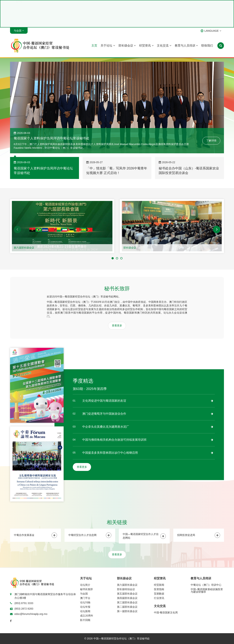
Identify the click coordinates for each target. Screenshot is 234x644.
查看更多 (117, 325)
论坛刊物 (85, 602)
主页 (94, 46)
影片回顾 (85, 620)
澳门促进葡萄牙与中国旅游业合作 (104, 414)
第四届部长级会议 (127, 598)
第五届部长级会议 (127, 594)
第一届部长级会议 (127, 611)
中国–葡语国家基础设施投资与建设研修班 (207, 591)
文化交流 (164, 46)
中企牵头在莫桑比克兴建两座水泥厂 (106, 427)
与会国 (84, 594)
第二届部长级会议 (127, 607)
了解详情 (211, 140)
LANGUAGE (211, 31)
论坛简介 (85, 585)
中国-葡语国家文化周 (166, 612)
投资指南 (159, 589)
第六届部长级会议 (24, 248)
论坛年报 (85, 607)
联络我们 (207, 46)
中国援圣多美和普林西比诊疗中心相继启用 (110, 453)
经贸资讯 (146, 46)
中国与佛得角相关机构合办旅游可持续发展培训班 (114, 440)
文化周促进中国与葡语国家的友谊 (104, 401)
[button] (17, 230)
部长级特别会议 (126, 589)
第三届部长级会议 (127, 602)
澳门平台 (85, 598)
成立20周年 (87, 616)
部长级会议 (127, 46)
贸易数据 (159, 594)
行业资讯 (159, 598)
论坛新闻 (85, 611)
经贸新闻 (159, 585)
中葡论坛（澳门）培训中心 (206, 585)
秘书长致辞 (86, 589)
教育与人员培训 (186, 46)
